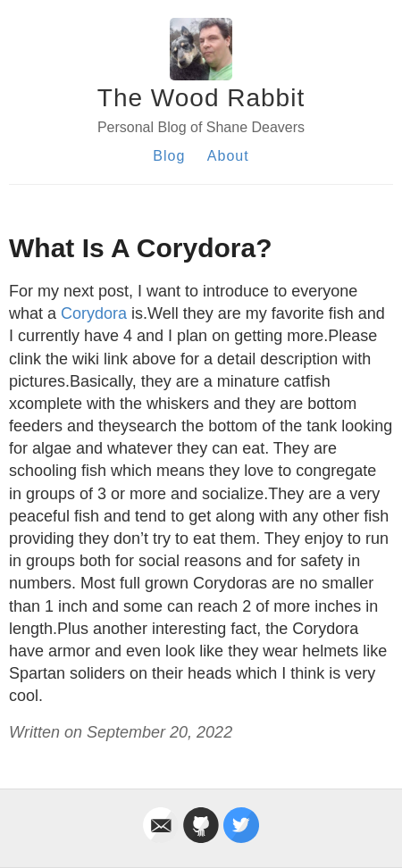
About (228, 156)
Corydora (94, 313)
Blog (169, 156)
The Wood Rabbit (201, 98)
